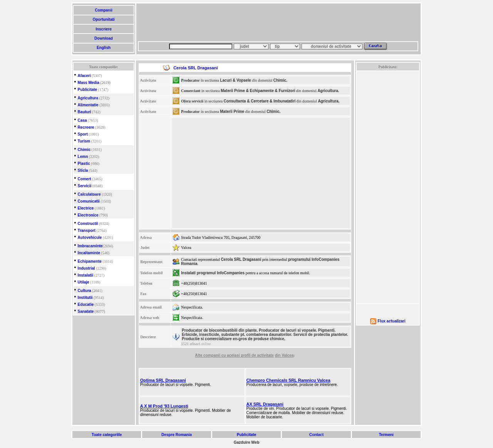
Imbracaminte (90, 246)
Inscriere (103, 29)
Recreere (86, 127)
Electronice (88, 215)
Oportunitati (104, 19)
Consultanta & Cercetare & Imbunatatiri (260, 101)
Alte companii (208, 355)
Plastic (84, 164)
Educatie (86, 305)
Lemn (83, 157)
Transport (87, 231)
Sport (83, 134)
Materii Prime (232, 112)
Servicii (85, 186)
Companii (103, 10)
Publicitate (88, 90)
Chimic (84, 150)
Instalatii (86, 275)
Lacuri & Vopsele (235, 80)
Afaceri (84, 76)
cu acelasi (231, 355)
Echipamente (90, 261)
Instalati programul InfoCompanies (213, 273)
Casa (82, 120)
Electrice (86, 208)
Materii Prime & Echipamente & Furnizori (258, 91)
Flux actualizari (391, 321)
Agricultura (88, 98)
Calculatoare (89, 194)
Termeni (386, 435)
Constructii (88, 224)
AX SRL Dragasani (265, 404)
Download (103, 38)
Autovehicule (90, 237)
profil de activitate (257, 355)
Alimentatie (88, 105)
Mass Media (89, 83)
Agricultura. (328, 91)
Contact (316, 435)
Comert (85, 179)
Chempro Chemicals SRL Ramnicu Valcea (288, 380)
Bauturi (85, 112)
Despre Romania (176, 435)
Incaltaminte (89, 253)
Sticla (83, 170)
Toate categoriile (107, 435)
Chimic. (280, 80)
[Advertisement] (278, 22)
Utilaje (84, 282)
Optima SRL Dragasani (163, 380)
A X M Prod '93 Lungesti (164, 406)
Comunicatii (89, 201)
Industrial (86, 268)
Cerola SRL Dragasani (241, 259)
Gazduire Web (247, 442)
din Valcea (284, 355)
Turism (84, 141)
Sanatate (86, 311)
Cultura (85, 291)
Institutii (85, 298)
